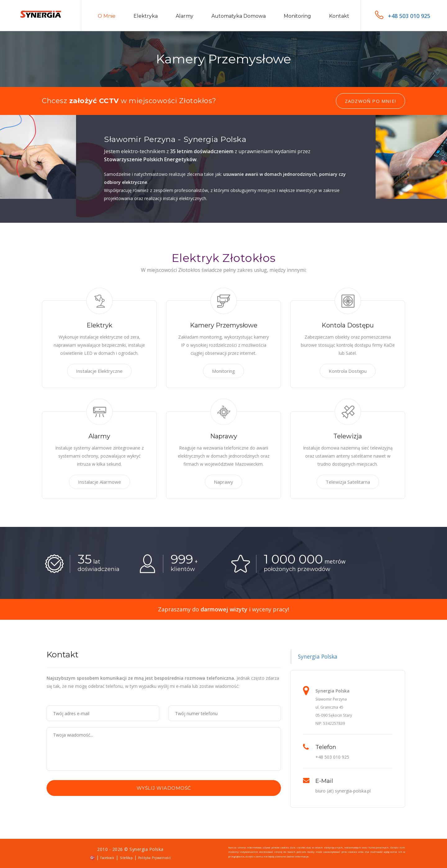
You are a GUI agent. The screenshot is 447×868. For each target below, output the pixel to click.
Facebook (107, 858)
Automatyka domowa (239, 16)
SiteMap (126, 858)
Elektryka (146, 16)
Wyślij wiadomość (164, 788)
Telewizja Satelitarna (348, 482)
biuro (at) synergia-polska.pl (343, 791)
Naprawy (223, 482)
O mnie (107, 16)
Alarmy (185, 16)
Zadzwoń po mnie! (370, 101)
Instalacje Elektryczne (99, 371)
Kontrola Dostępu (348, 371)
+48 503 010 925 (403, 16)
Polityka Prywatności (155, 858)
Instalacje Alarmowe (99, 482)
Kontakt (339, 16)
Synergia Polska (318, 656)
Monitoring (297, 16)
